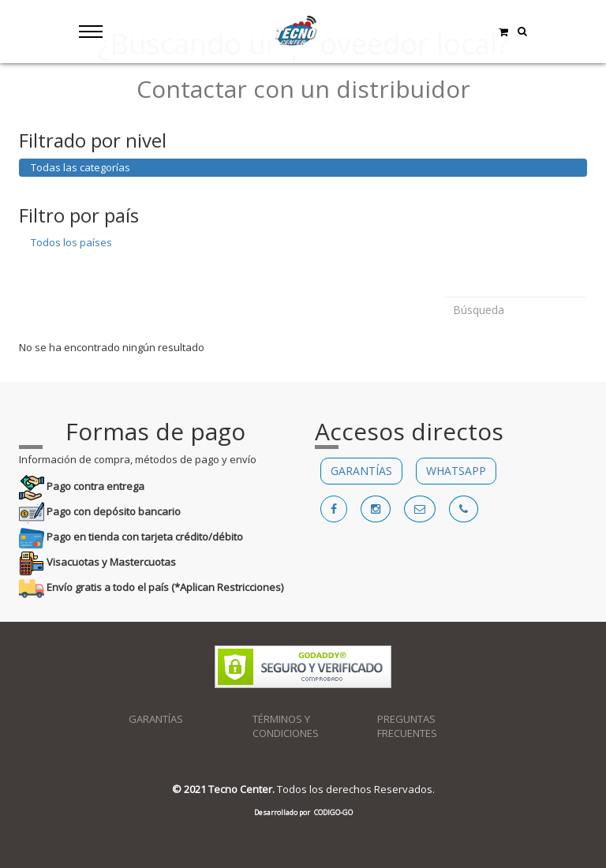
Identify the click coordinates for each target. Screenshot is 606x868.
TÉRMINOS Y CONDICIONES (286, 726)
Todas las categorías (80, 167)
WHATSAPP (456, 471)
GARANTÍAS (361, 471)
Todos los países (71, 242)
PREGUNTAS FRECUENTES (407, 726)
